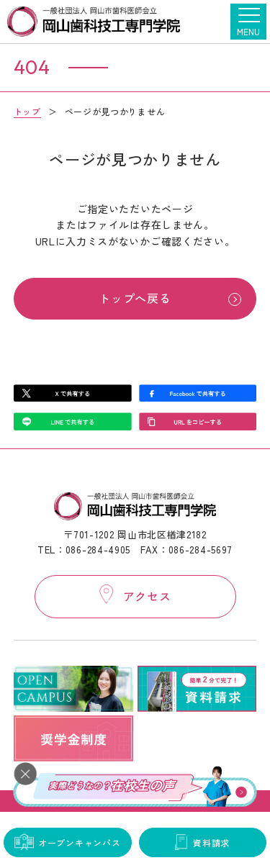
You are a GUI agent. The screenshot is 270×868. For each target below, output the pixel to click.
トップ (27, 111)
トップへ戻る (135, 298)
